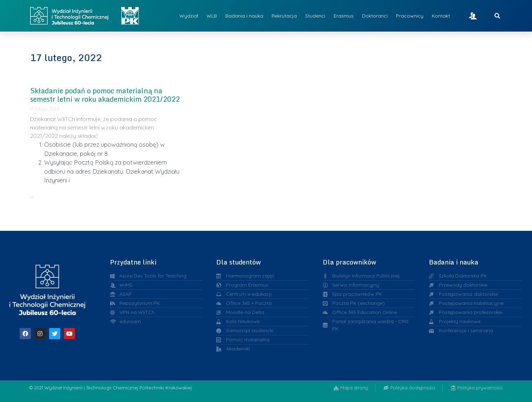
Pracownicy (410, 16)
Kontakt (441, 16)
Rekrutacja (284, 16)
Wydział (189, 16)
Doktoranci (375, 16)
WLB (212, 16)
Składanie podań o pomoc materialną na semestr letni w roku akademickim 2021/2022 (105, 95)
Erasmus (344, 16)
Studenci (315, 16)
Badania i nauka (244, 16)
